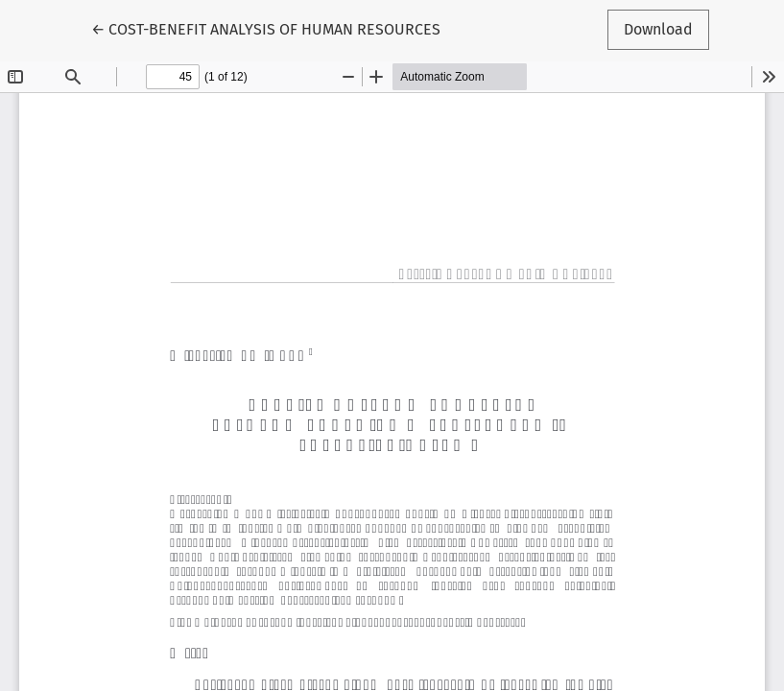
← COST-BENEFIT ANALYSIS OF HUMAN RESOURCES (266, 28)
